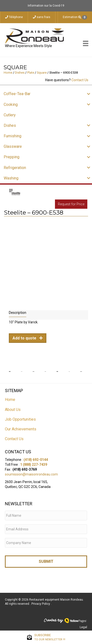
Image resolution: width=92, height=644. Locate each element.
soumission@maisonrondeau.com (31, 474)
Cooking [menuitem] (11, 104)
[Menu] (86, 43)
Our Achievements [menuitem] (21, 429)
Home (8, 73)
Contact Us (80, 80)
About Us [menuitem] (13, 410)
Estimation (75, 17)
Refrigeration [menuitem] (15, 168)
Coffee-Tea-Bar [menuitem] (17, 94)
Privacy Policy (41, 604)
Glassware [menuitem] (13, 146)
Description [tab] (18, 313)
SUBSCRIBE (50, 637)
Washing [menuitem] (11, 178)
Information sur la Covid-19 (46, 6)
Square (42, 73)
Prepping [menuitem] (12, 157)
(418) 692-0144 (36, 460)
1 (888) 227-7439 (34, 465)
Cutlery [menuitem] (10, 115)
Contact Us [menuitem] (14, 439)
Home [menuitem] (10, 400)
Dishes (20, 73)
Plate (31, 73)
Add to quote (25, 338)
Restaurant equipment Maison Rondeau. (56, 600)
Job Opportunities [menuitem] (20, 419)
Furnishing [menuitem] (13, 136)
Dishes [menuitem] (10, 125)
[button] (89, 94)
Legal (83, 627)
